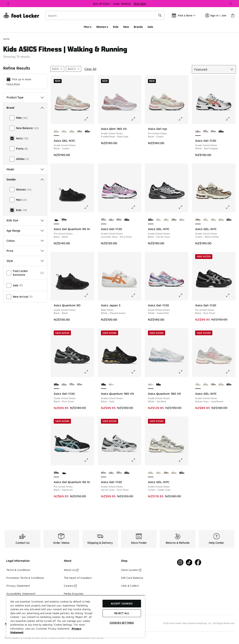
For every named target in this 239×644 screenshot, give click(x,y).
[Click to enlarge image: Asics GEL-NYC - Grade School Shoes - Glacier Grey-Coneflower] (231, 372)
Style (25, 261)
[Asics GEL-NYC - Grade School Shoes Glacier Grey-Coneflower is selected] (198, 384)
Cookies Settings (122, 623)
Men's (88, 27)
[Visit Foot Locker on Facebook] (198, 562)
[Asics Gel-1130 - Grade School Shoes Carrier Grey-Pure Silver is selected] (104, 473)
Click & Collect (130, 586)
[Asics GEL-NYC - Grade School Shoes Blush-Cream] (182, 220)
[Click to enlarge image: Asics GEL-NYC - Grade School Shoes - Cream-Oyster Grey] (183, 460)
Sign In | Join (216, 15)
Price (25, 251)
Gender (25, 179)
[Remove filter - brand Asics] (73, 69)
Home (6, 39)
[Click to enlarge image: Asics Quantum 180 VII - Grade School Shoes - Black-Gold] (136, 372)
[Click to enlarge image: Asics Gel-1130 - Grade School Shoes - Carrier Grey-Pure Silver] (136, 460)
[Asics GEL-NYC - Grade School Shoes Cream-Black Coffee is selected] (198, 220)
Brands (138, 27)
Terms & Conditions (18, 570)
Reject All (122, 613)
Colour (25, 241)
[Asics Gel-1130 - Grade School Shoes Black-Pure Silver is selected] (56, 384)
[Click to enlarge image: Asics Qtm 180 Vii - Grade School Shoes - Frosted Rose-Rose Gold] (136, 119)
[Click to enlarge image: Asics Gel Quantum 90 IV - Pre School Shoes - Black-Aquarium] (89, 460)
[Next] (231, 4)
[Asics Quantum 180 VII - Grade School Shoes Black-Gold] (159, 384)
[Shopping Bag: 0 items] (233, 15)
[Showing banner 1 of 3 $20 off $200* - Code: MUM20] (119, 4)
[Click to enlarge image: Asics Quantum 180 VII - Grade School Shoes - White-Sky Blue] (183, 372)
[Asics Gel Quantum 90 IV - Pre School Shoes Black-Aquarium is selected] (56, 473)
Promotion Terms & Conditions (25, 578)
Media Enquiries (74, 593)
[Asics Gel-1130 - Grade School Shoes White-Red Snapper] (111, 220)
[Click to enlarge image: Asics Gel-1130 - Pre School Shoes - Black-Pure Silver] (231, 295)
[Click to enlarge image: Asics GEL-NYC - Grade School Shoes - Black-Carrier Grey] (183, 207)
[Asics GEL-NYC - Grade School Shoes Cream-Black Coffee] (80, 131)
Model (25, 169)
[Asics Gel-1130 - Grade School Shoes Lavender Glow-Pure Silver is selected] (104, 220)
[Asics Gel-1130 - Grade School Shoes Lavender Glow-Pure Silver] (206, 131)
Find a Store (13, 84)
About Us (71, 570)
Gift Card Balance (132, 578)
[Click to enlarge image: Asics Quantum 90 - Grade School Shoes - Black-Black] (89, 295)
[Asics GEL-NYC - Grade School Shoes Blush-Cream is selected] (56, 131)
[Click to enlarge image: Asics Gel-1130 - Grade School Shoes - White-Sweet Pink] (183, 295)
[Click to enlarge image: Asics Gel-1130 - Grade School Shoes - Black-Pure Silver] (89, 372)
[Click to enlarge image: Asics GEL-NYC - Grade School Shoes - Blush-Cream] (89, 119)
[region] (76, 616)
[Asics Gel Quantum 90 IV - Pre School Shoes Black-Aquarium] (64, 220)
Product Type (25, 97)
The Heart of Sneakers (78, 578)
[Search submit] (160, 15)
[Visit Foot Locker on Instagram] (180, 562)
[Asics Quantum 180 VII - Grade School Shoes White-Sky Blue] (111, 384)
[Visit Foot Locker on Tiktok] (189, 562)
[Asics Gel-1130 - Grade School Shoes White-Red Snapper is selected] (198, 131)
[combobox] (105, 15)
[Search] (105, 15)
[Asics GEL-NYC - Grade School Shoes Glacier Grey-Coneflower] (64, 131)
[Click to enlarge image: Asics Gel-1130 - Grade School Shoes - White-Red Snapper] (231, 119)
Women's (102, 27)
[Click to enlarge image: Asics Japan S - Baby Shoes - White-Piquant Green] (136, 295)
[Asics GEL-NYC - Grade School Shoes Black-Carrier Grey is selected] (151, 220)
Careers (70, 586)
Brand (25, 108)
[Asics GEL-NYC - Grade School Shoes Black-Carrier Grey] (87, 131)
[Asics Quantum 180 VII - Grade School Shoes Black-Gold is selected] (104, 384)
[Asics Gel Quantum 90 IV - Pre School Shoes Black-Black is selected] (56, 220)
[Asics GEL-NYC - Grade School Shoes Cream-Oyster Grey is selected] (151, 473)
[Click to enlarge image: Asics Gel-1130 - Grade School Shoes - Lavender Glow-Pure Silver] (136, 207)
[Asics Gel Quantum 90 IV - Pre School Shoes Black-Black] (64, 473)
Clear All (90, 69)
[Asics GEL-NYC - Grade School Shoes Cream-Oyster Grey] (72, 131)
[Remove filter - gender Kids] (57, 69)
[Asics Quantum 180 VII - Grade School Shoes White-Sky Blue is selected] (151, 384)
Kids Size (25, 220)
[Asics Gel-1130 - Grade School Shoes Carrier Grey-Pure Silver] (213, 131)
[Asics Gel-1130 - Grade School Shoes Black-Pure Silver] (221, 131)
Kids (116, 27)
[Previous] (8, 4)
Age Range (25, 231)
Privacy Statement (18, 586)
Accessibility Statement (21, 593)
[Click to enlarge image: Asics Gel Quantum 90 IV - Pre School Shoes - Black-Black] (89, 207)
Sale (150, 27)
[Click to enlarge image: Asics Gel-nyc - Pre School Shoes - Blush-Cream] (183, 119)
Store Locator (131, 570)
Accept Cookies (122, 603)
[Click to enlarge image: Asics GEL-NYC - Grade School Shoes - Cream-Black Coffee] (231, 207)
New (126, 27)
